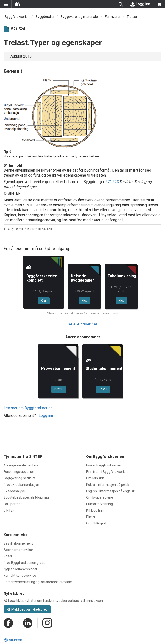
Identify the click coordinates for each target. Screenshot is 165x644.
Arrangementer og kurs (21, 465)
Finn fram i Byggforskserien (107, 472)
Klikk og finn (95, 510)
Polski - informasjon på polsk (108, 485)
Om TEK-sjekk (97, 523)
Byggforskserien (17, 17)
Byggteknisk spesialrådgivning (26, 497)
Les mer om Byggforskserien (28, 408)
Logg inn (140, 4)
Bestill (59, 389)
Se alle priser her (82, 324)
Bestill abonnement (18, 543)
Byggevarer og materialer (80, 17)
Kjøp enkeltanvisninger (21, 569)
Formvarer (113, 17)
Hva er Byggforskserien (104, 465)
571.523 (112, 182)
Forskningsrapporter (19, 472)
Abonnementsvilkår (18, 550)
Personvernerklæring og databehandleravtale (38, 582)
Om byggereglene (100, 497)
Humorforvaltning (99, 504)
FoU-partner (13, 504)
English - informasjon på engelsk (110, 491)
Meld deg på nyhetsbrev (27, 609)
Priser (8, 556)
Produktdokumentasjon (21, 485)
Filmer (91, 517)
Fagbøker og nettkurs (20, 478)
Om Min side (95, 478)
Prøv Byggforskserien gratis (24, 563)
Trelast (132, 17)
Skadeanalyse (14, 491)
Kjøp (44, 301)
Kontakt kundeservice (20, 576)
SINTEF (9, 510)
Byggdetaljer (45, 17)
